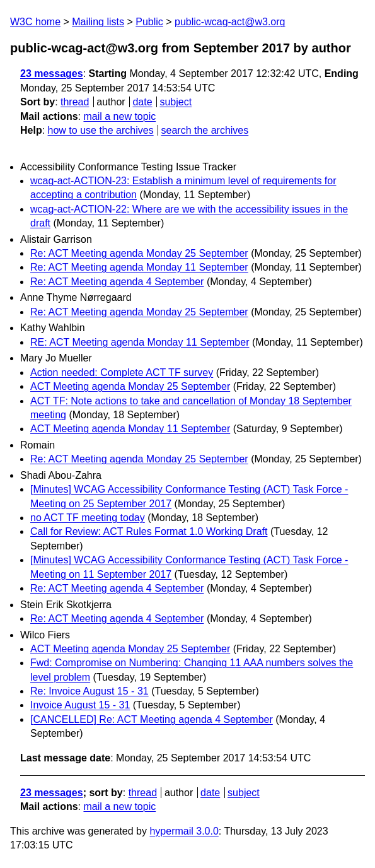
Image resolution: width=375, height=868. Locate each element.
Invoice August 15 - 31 (80, 705)
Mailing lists (98, 22)
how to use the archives (101, 130)
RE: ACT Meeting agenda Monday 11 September (140, 342)
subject (176, 102)
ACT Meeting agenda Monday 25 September (130, 386)
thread (75, 102)
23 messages (52, 73)
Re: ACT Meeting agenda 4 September (117, 282)
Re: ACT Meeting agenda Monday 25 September (139, 253)
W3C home (35, 22)
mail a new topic (119, 116)
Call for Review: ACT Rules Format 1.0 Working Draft (149, 531)
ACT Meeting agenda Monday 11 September (130, 429)
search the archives (205, 130)
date (142, 102)
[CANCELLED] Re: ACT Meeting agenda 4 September (152, 719)
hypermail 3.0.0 (184, 831)
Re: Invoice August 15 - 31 (89, 691)
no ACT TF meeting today (88, 518)
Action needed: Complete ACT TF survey (122, 372)
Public (149, 22)
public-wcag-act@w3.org (230, 22)
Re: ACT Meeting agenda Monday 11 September (139, 267)
